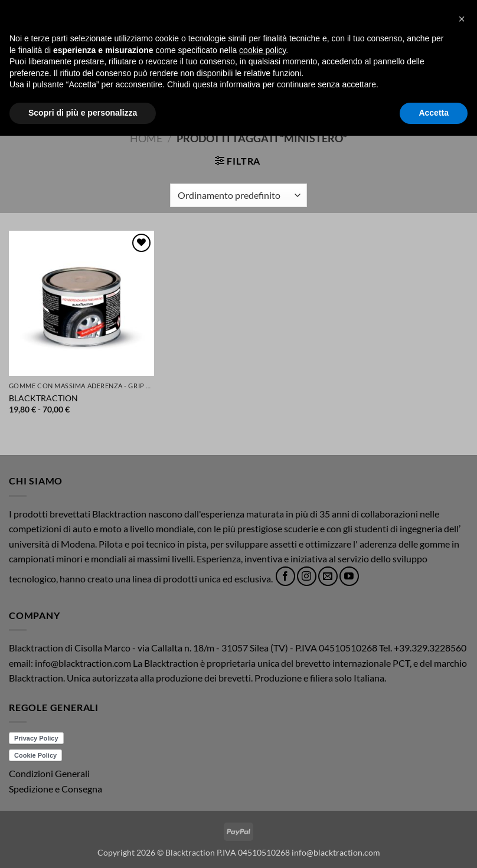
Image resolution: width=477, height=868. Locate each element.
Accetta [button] (434, 845)
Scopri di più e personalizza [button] (83, 845)
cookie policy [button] (262, 782)
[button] (16, 58)
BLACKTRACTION (43, 398)
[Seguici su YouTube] (349, 576)
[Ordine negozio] (238, 195)
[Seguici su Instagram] (307, 576)
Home (146, 138)
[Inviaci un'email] (328, 576)
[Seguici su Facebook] (285, 576)
